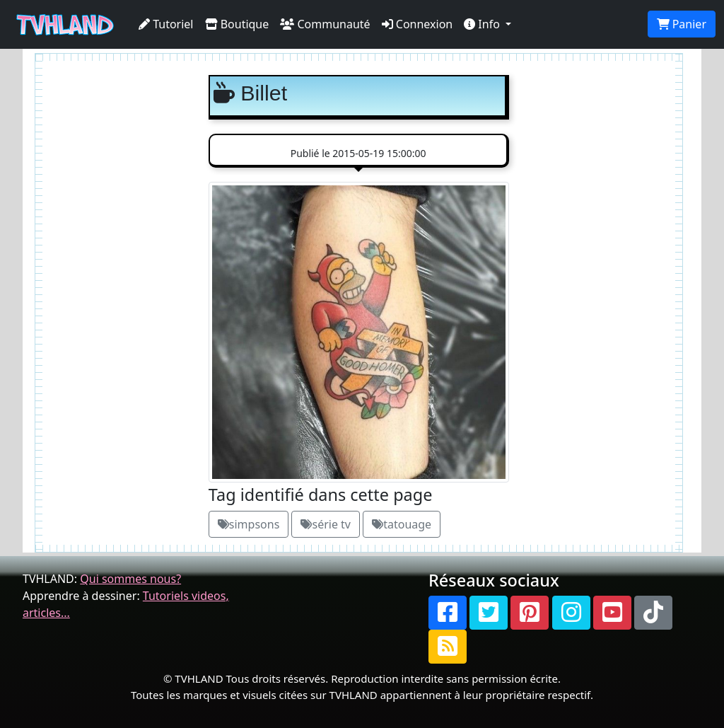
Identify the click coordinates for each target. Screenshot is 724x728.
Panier (682, 24)
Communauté (325, 24)
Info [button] (483, 24)
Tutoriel (166, 24)
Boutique (237, 24)
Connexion (418, 24)
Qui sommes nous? (130, 579)
